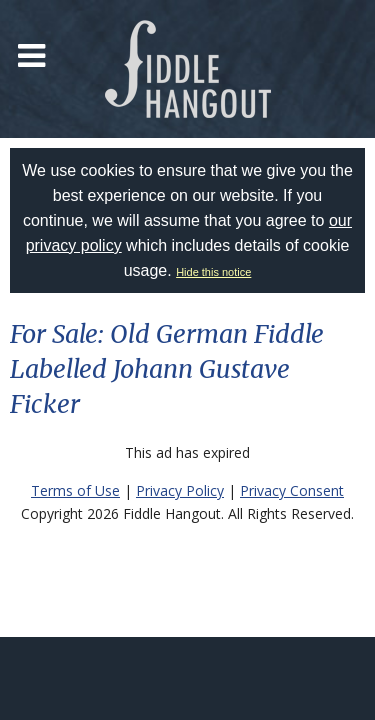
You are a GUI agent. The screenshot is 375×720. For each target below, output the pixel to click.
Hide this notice (213, 272)
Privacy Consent (292, 490)
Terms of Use (75, 490)
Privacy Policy (180, 490)
